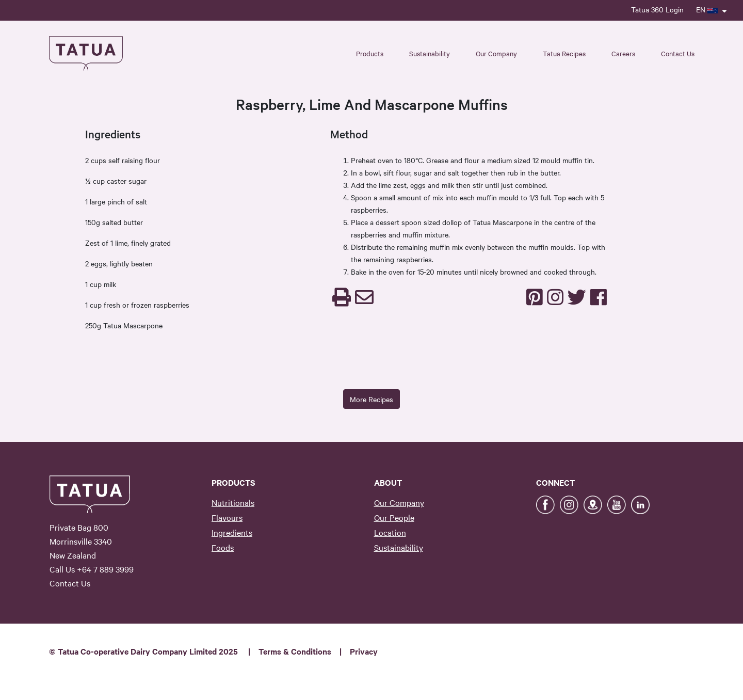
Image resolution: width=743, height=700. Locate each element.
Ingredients (232, 532)
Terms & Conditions (295, 651)
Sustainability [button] (430, 53)
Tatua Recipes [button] (564, 53)
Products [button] (370, 53)
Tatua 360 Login (657, 9)
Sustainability (399, 547)
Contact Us (678, 53)
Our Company (399, 502)
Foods (223, 547)
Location (390, 532)
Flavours (227, 517)
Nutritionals (233, 502)
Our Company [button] (496, 53)
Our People (394, 517)
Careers (623, 53)
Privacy (364, 651)
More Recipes (372, 399)
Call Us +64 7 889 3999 (92, 569)
